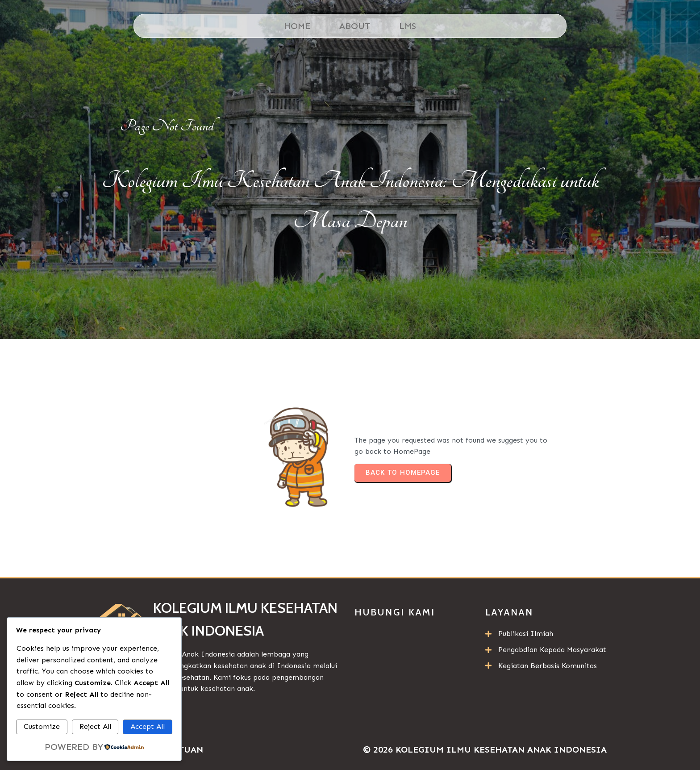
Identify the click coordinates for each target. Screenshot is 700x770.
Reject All (95, 726)
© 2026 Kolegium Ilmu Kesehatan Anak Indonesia (485, 749)
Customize (42, 726)
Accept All (148, 726)
